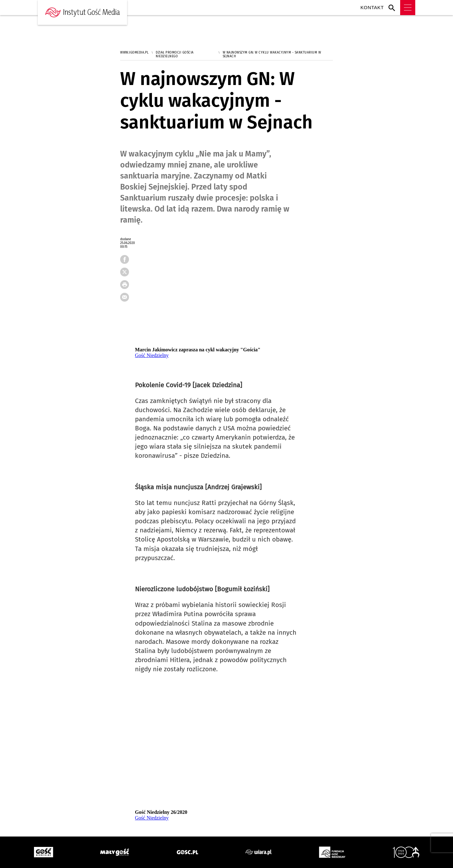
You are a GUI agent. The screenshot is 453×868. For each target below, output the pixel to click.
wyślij (128, 299)
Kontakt (372, 7)
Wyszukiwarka (393, 8)
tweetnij (128, 274)
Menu (408, 8)
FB (128, 261)
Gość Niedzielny (152, 355)
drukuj (128, 286)
